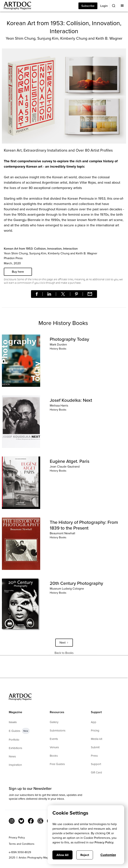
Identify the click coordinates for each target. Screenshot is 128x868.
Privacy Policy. (104, 842)
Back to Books (64, 653)
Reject (85, 855)
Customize (108, 855)
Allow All (62, 855)
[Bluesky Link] (21, 821)
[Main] (16, 6)
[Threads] (40, 821)
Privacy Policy (17, 838)
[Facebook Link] (31, 821)
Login (104, 6)
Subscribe (88, 6)
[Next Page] (64, 643)
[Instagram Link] (12, 821)
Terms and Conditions (22, 844)
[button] (122, 6)
